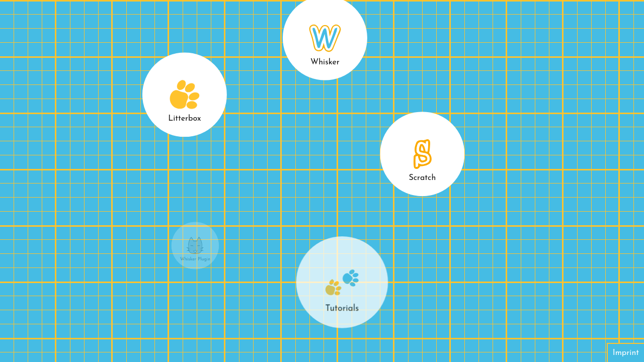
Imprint (626, 353)
